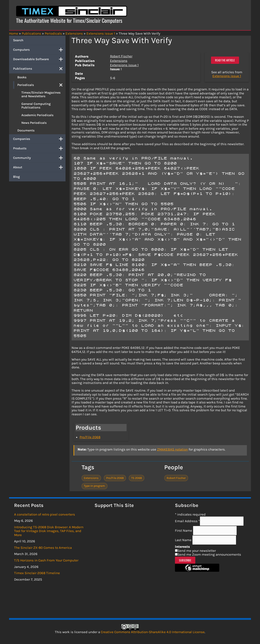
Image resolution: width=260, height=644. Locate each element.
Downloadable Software (39, 59)
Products (39, 148)
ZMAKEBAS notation (172, 449)
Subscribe (185, 560)
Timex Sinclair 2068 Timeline (37, 573)
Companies (39, 139)
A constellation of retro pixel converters (45, 514)
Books (22, 77)
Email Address (187, 521)
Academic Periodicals (37, 115)
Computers (39, 50)
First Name (184, 530)
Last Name (184, 540)
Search (18, 40)
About (39, 167)
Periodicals (41, 85)
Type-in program (94, 486)
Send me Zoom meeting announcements (209, 554)
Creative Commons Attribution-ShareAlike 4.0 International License (153, 632)
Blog (16, 177)
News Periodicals (34, 123)
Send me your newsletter (197, 551)
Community (39, 158)
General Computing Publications (36, 106)
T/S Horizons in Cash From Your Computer (46, 560)
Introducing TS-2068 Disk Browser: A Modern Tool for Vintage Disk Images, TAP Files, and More (49, 531)
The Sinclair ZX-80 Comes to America (43, 548)
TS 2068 (137, 478)
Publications (39, 69)
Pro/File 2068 (90, 437)
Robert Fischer (121, 56)
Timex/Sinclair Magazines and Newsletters (41, 94)
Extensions (119, 61)
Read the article (225, 60)
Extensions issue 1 (124, 65)
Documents (26, 130)
